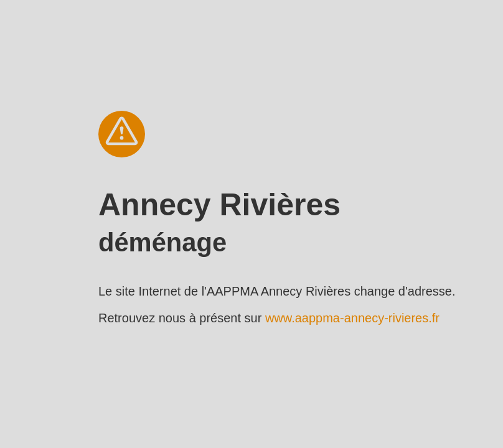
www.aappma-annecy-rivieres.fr (352, 318)
